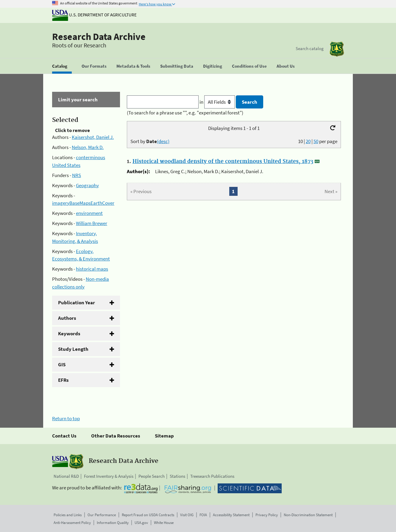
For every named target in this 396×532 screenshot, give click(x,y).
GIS (62, 365)
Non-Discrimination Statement (308, 515)
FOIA (203, 515)
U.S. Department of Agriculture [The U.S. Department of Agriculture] (94, 15)
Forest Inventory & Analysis (109, 476)
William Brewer (92, 223)
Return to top (66, 418)
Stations (177, 476)
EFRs (63, 380)
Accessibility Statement (231, 515)
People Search (152, 476)
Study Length (73, 349)
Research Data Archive (99, 37)
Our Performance (102, 515)
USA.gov (141, 523)
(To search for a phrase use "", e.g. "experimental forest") (185, 113)
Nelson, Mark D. (88, 147)
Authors (67, 318)
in (218, 102)
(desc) (163, 141)
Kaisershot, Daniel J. (93, 137)
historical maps (92, 269)
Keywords (69, 334)
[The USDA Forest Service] (337, 49)
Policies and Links (68, 515)
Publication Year (77, 303)
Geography (87, 185)
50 (316, 141)
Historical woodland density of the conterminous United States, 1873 (223, 162)
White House (164, 523)
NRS (77, 175)
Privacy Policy (267, 515)
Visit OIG (187, 515)
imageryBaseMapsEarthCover (83, 203)
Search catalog (310, 48)
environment (89, 213)
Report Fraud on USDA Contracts (148, 515)
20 (308, 141)
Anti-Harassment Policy (72, 523)
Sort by (150, 141)
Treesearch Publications (212, 476)
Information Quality (113, 523)
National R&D (66, 476)
